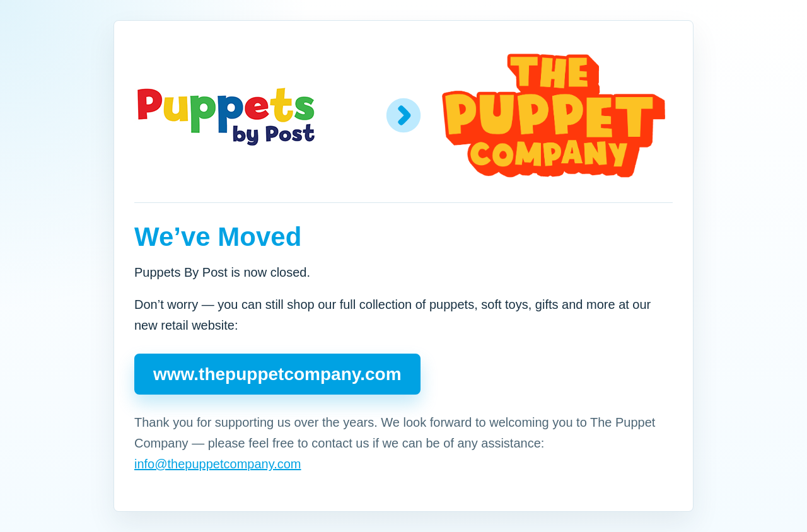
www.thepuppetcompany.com (277, 374)
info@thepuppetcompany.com (218, 464)
